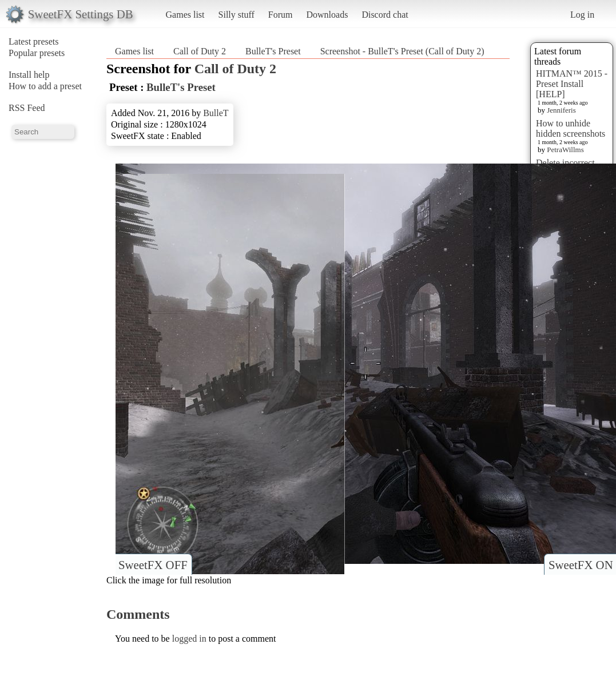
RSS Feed (27, 108)
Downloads (327, 15)
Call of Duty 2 (200, 51)
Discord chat (385, 15)
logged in (189, 639)
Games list (185, 15)
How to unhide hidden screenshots (571, 128)
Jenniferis (561, 110)
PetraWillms (565, 150)
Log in (582, 15)
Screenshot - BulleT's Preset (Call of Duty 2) (402, 51)
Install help (29, 75)
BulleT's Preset (273, 51)
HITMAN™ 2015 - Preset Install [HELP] (572, 84)
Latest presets (34, 41)
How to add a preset (45, 86)
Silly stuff (237, 15)
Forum (281, 15)
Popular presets (37, 53)
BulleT (216, 113)
